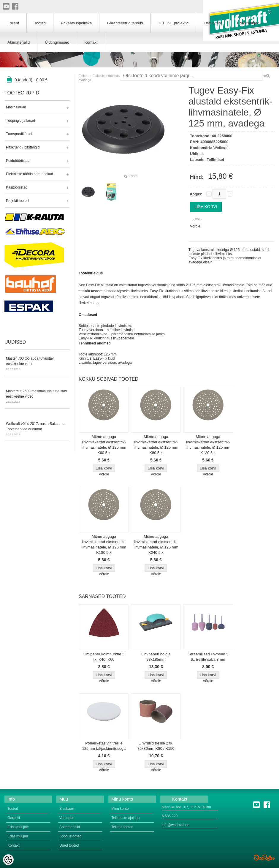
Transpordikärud (19, 134)
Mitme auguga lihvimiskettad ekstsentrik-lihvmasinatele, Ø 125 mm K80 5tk (156, 445)
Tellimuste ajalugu (125, 818)
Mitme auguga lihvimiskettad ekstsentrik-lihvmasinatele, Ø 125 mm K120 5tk (208, 445)
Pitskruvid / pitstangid (23, 147)
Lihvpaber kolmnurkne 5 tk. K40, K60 (104, 657)
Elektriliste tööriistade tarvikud (30, 174)
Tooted (40, 23)
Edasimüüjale (18, 827)
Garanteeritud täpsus (125, 23)
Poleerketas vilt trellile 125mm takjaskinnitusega (104, 746)
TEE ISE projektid (173, 23)
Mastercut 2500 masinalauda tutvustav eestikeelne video (37, 397)
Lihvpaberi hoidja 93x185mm (156, 657)
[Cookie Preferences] (8, 860)
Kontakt (91, 42)
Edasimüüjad (248, 23)
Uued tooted (69, 845)
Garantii (14, 818)
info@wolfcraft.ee (176, 825)
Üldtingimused (57, 42)
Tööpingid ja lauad (20, 121)
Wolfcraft (221, 148)
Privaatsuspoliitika (76, 23)
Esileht (84, 76)
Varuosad (67, 818)
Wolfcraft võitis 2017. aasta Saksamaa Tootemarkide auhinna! (37, 429)
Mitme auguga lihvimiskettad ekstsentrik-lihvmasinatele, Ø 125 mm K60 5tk (104, 445)
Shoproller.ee (264, 858)
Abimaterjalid (19, 42)
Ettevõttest (213, 23)
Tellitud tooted (122, 827)
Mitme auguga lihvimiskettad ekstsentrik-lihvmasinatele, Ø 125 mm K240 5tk (156, 544)
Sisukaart (67, 809)
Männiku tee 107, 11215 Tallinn (186, 807)
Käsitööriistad (17, 187)
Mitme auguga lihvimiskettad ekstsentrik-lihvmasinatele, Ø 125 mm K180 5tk (104, 544)
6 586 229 (170, 816)
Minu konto (120, 809)
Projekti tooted (17, 201)
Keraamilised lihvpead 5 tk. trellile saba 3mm (208, 657)
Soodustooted (70, 836)
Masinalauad (16, 107)
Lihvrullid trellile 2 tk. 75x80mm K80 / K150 (156, 746)
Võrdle (195, 226)
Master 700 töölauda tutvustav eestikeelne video (37, 364)
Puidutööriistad (18, 161)
